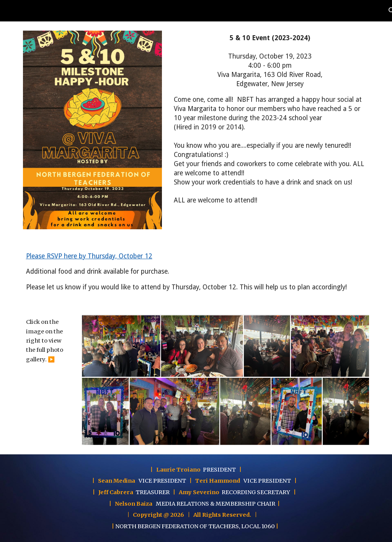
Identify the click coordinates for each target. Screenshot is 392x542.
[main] (270, 119)
